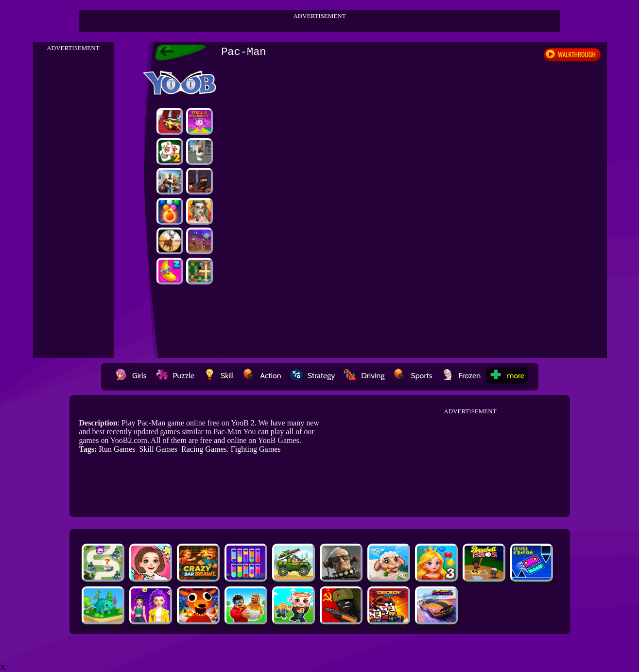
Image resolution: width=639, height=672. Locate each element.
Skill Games (158, 449)
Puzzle (175, 376)
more (507, 376)
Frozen (461, 376)
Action (262, 376)
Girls (131, 376)
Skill (218, 376)
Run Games (117, 449)
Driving (364, 376)
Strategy (313, 376)
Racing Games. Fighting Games (231, 449)
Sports (413, 376)
